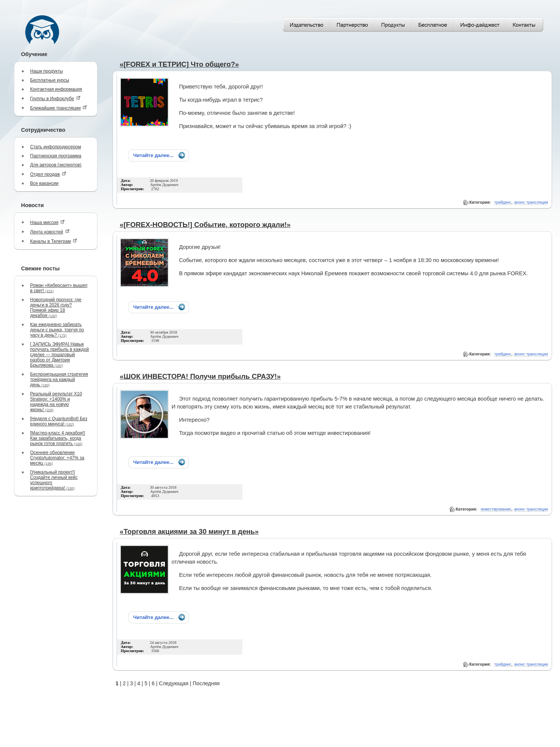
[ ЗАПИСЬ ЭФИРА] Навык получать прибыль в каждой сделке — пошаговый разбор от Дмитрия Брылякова (59, 355)
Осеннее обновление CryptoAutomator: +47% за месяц (57, 458)
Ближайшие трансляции (59, 108)
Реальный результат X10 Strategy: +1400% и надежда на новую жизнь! (56, 402)
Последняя (206, 683)
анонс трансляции (531, 202)
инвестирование (496, 509)
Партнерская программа (56, 156)
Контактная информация (56, 89)
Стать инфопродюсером (56, 147)
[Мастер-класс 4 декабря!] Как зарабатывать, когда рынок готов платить (58, 438)
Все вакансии (44, 183)
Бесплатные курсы (50, 80)
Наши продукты (46, 71)
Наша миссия (47, 222)
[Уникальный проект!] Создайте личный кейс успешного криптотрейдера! (54, 480)
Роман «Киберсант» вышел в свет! (59, 288)
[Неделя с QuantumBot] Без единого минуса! (59, 421)
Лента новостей (50, 232)
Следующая (173, 683)
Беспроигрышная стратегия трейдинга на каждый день (59, 380)
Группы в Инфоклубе (55, 98)
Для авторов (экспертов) (56, 165)
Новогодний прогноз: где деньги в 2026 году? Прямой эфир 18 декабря (56, 308)
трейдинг (503, 202)
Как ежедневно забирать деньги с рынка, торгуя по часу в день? (57, 330)
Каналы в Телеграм (54, 241)
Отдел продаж (48, 174)
